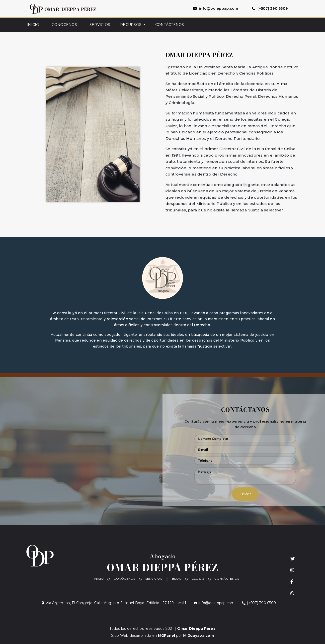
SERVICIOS (100, 25)
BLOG (177, 579)
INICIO (33, 25)
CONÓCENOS (64, 25)
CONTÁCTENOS (170, 25)
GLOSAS (198, 579)
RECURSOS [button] (131, 25)
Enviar (245, 494)
